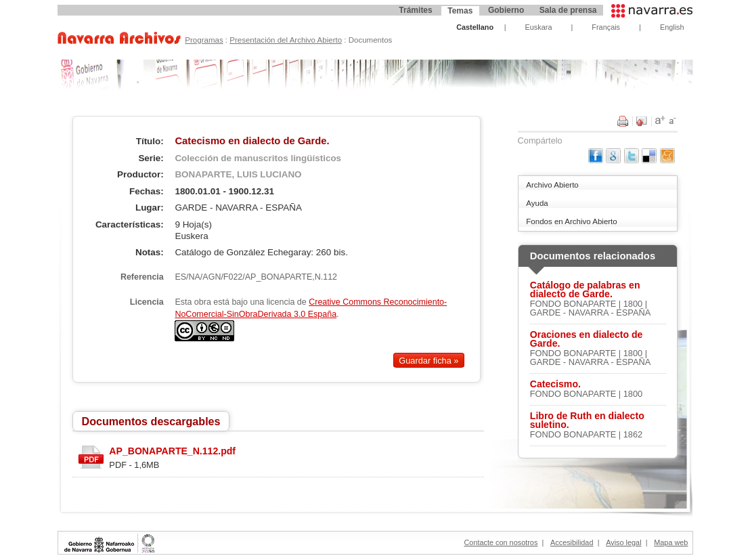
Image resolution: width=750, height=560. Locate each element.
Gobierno (506, 10)
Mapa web (671, 542)
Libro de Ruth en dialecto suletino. (587, 421)
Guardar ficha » (428, 361)
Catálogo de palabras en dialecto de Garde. (585, 290)
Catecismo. (555, 384)
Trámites (415, 10)
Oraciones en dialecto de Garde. (587, 339)
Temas (460, 11)
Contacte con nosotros (501, 542)
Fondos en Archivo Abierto (571, 221)
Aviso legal (623, 542)
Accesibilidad (572, 542)
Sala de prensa (568, 10)
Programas (204, 40)
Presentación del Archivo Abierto (286, 40)
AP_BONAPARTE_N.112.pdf (172, 451)
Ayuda (537, 203)
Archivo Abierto (552, 185)
